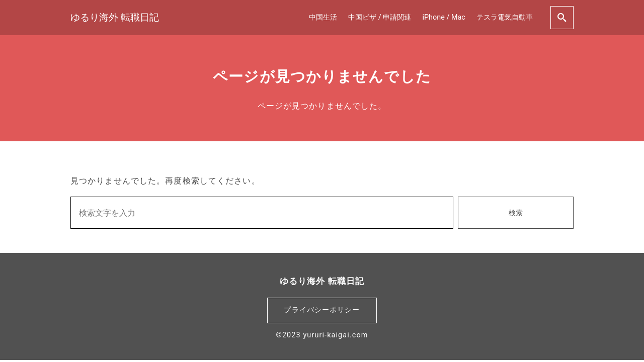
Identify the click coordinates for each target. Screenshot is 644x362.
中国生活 (323, 17)
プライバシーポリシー (322, 310)
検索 (516, 213)
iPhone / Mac (444, 17)
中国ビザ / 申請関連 (380, 17)
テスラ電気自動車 (505, 17)
